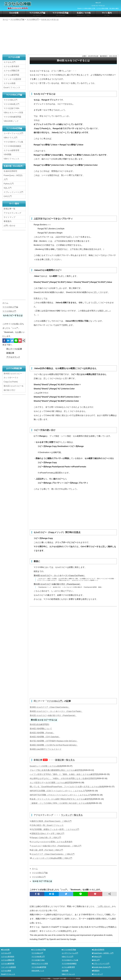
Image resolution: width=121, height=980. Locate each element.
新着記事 (41, 760)
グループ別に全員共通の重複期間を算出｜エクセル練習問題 (56, 770)
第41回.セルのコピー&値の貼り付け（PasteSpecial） (57, 584)
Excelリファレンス (12, 88)
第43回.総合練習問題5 (39, 724)
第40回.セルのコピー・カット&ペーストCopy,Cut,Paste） (60, 576)
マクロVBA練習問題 (12, 117)
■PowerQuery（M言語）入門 (103, 953)
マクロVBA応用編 (60, 14)
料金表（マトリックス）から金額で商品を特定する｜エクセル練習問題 (61, 799)
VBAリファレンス (11, 159)
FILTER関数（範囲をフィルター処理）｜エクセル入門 (55, 829)
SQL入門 (8, 188)
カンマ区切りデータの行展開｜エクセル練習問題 (51, 782)
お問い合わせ (10, 226)
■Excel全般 (5, 949)
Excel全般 (14, 14)
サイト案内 (107, 14)
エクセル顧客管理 (11, 150)
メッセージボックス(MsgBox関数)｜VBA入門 (52, 858)
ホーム (35, 868)
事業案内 (8, 221)
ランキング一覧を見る (72, 815)
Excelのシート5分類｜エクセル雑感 (45, 766)
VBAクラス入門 (10, 138)
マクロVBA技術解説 (12, 146)
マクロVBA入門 (54, 701)
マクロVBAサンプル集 (13, 142)
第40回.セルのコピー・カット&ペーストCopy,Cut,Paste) (14, 378)
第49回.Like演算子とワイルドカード (46, 749)
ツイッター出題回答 (12, 79)
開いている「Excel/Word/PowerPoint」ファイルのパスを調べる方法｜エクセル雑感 (66, 786)
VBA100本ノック (11, 121)
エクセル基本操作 (11, 66)
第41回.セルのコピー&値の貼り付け (13, 388)
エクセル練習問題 (11, 75)
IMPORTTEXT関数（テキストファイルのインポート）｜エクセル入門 (60, 795)
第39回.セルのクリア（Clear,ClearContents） (50, 707)
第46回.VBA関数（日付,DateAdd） (45, 737)
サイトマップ (9, 217)
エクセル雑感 (9, 83)
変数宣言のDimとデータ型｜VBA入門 (48, 833)
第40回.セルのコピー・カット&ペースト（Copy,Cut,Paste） (56, 711)
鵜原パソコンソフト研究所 (72, 978)
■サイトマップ (97, 974)
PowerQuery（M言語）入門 (14, 177)
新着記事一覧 (9, 209)
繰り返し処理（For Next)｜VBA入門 (47, 850)
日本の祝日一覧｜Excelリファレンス (47, 825)
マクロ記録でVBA (11, 108)
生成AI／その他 (84, 14)
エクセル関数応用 (11, 71)
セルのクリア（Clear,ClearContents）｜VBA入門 (53, 854)
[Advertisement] (60, 38)
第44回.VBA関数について (41, 728)
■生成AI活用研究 (98, 949)
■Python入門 (97, 956)
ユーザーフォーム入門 (13, 133)
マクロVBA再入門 (11, 104)
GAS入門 (8, 196)
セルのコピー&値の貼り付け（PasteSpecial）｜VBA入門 (56, 846)
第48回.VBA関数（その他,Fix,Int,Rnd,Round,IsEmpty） (54, 745)
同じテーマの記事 (14, 349)
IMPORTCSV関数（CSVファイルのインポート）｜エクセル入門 (58, 791)
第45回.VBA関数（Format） (42, 733)
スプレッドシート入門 (13, 192)
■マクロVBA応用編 (69, 949)
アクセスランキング (44, 815)
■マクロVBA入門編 (39, 949)
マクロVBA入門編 (37, 14)
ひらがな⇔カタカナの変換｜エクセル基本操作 (52, 841)
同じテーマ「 (40, 701)
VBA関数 (8, 154)
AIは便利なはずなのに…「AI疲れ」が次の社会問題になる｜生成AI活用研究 (63, 778)
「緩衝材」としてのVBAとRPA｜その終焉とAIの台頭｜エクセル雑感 (60, 803)
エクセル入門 (9, 62)
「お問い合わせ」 (104, 906)
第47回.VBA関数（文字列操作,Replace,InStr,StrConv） (54, 741)
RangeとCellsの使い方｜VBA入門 (46, 837)
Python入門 (9, 184)
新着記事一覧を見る (65, 760)
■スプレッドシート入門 (101, 963)
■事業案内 (96, 970)
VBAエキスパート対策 (13, 113)
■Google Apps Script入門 (101, 967)
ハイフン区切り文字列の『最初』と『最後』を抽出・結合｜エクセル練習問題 (64, 774)
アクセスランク (13, 357)
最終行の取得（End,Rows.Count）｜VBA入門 (51, 821)
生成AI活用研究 (10, 171)
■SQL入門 (96, 960)
